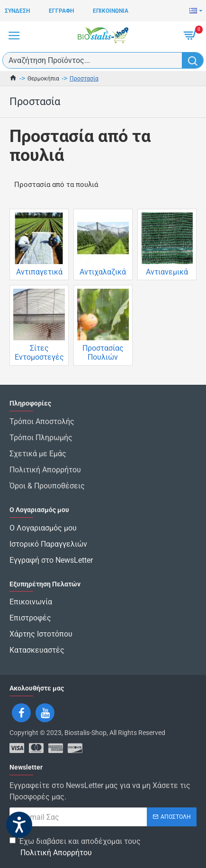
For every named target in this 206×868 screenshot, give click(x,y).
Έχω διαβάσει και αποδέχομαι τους (75, 848)
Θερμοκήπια (43, 79)
